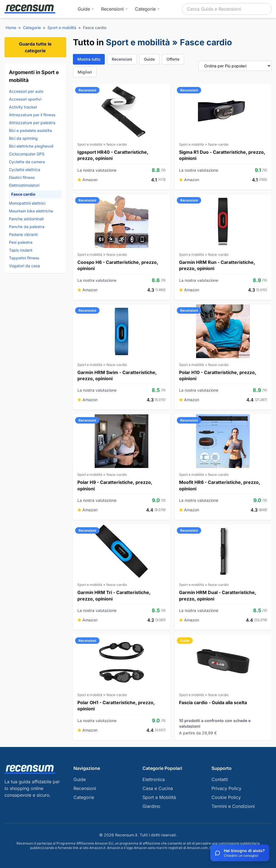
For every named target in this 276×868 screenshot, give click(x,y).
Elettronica (154, 779)
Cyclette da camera (27, 162)
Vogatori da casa (24, 266)
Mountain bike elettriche (31, 211)
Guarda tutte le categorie (35, 47)
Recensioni (115, 9)
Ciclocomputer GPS (27, 154)
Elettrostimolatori (24, 185)
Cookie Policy (226, 797)
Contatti (220, 779)
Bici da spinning (23, 138)
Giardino (151, 806)
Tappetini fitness (24, 258)
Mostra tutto (89, 59)
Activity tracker (23, 107)
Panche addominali (26, 219)
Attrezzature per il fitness (32, 115)
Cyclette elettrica (25, 170)
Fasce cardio (23, 194)
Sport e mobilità (62, 28)
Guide (86, 9)
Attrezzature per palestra (32, 123)
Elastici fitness (22, 177)
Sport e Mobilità (159, 797)
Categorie (32, 28)
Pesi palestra (21, 242)
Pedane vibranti (23, 234)
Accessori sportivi (25, 99)
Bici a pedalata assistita (30, 130)
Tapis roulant (21, 250)
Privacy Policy (226, 788)
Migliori (85, 72)
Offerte (173, 59)
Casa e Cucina (158, 788)
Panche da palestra (27, 227)
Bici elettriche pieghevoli (31, 146)
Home (11, 28)
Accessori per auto (26, 91)
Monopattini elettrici (27, 203)
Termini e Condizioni (233, 806)
